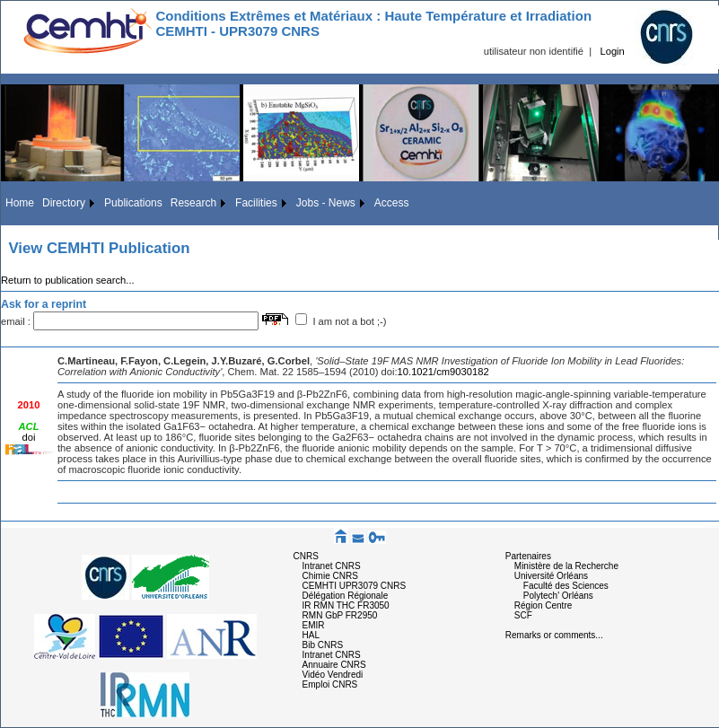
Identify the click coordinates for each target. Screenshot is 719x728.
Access (392, 203)
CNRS (306, 556)
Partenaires (528, 556)
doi (29, 437)
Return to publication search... (68, 280)
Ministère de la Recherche (566, 566)
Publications (133, 203)
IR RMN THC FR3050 (346, 605)
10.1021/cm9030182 (443, 372)
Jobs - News (326, 203)
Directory (64, 203)
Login (612, 51)
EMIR (314, 625)
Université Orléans (551, 576)
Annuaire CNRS (334, 665)
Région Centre (543, 605)
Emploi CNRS (330, 684)
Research (193, 203)
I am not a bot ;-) (349, 321)
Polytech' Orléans (558, 596)
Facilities (256, 203)
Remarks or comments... (554, 635)
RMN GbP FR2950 (340, 615)
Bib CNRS (323, 645)
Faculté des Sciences (566, 586)
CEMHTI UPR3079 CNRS (355, 586)
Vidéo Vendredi (333, 675)
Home (20, 203)
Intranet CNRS (332, 566)
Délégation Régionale (346, 596)
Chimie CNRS (330, 576)
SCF (523, 615)
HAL (311, 635)
